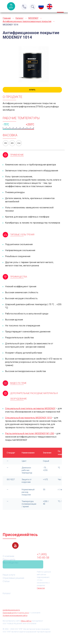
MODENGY (33, 18)
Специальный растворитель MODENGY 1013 (28, 418)
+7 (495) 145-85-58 (43, 556)
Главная (7, 18)
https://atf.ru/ (26, 621)
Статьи (6, 581)
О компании (8, 556)
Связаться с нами (23, 564)
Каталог (19, 18)
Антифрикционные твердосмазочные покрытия (27, 21)
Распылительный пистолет (30, 433)
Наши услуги (9, 575)
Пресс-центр (9, 559)
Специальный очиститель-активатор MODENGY (30, 408)
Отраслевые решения (13, 578)
